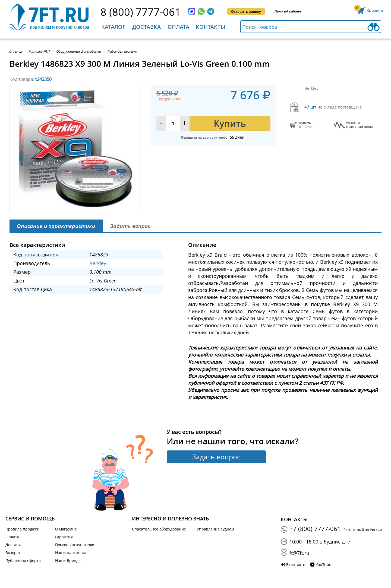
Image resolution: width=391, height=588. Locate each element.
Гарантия (64, 537)
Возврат (13, 553)
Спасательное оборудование (159, 529)
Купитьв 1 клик (306, 125)
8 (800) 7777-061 (141, 12)
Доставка (146, 27)
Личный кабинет (289, 11)
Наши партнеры (70, 553)
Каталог (113, 27)
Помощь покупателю (75, 545)
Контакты (211, 27)
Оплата (178, 27)
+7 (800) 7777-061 (315, 529)
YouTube (324, 565)
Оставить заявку (246, 11)
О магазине (66, 529)
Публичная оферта (23, 560)
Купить (230, 123)
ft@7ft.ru (299, 553)
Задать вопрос (216, 457)
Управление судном (215, 529)
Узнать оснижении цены (359, 125)
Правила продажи (22, 529)
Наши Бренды (68, 560)
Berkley (98, 263)
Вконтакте (296, 565)
